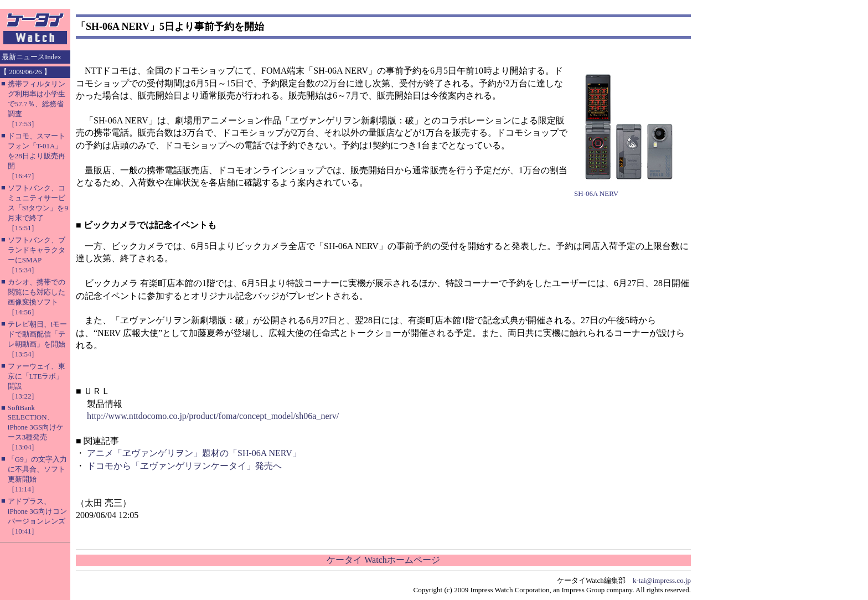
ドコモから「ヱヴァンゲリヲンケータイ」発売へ (184, 466)
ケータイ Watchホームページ (383, 560)
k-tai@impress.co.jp (662, 580)
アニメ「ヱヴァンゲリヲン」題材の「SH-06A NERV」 (194, 453)
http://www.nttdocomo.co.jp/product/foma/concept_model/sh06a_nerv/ (213, 416)
